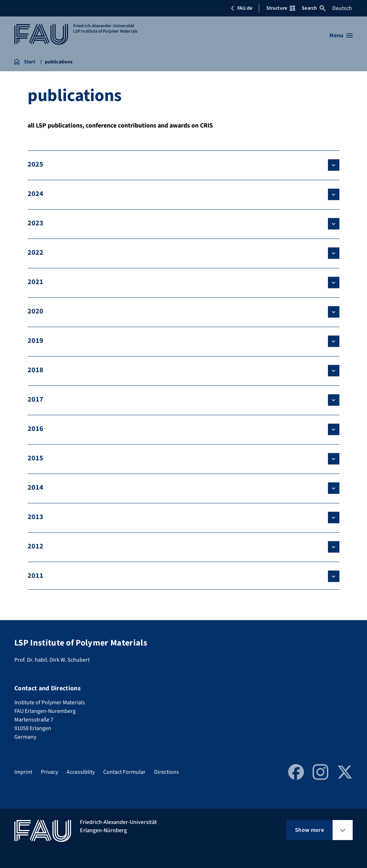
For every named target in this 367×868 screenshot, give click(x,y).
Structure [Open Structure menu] (281, 8)
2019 (35, 341)
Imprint (23, 772)
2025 (35, 164)
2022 (35, 253)
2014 (35, 488)
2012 (35, 546)
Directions (166, 772)
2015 (35, 458)
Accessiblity (81, 772)
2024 (35, 194)
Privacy (49, 772)
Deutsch (342, 8)
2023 (35, 223)
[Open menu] (341, 35)
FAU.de (242, 8)
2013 (35, 517)
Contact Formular (124, 772)
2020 (35, 311)
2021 (35, 282)
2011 (35, 576)
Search (314, 8)
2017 (35, 399)
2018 (35, 370)
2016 (35, 429)
